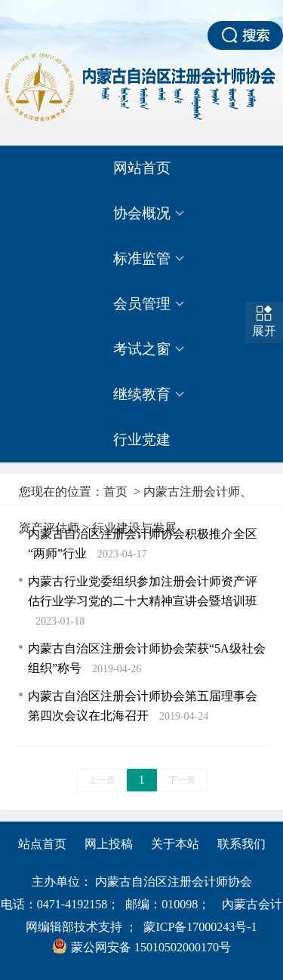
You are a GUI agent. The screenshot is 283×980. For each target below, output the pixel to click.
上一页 (102, 780)
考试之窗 (149, 349)
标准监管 (149, 259)
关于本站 (175, 844)
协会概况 (149, 214)
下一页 (182, 780)
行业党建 (142, 439)
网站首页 (142, 168)
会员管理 (149, 304)
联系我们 (241, 844)
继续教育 (149, 395)
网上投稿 (109, 844)
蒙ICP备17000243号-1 (200, 927)
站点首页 (42, 844)
